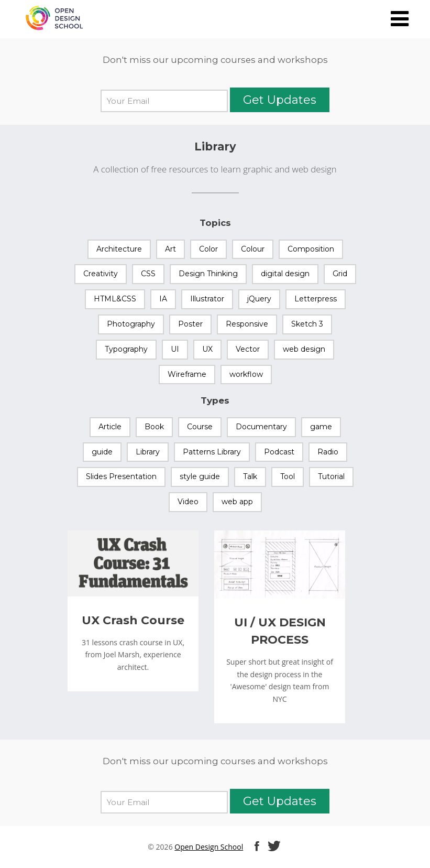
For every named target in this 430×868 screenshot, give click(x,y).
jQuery (259, 299)
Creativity (101, 274)
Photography (131, 324)
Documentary (261, 427)
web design (304, 349)
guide (102, 452)
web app (237, 502)
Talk (250, 476)
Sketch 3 (307, 324)
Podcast (279, 452)
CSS (148, 274)
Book (154, 427)
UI (175, 349)
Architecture (119, 249)
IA (163, 299)
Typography (126, 349)
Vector (248, 349)
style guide (200, 476)
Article (110, 427)
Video (188, 502)
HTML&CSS (115, 299)
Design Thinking (208, 274)
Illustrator (207, 299)
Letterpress (316, 299)
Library (148, 452)
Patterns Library (212, 452)
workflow (246, 374)
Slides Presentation (121, 476)
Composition (311, 249)
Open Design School (209, 847)
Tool (288, 476)
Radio (328, 452)
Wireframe (187, 374)
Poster (190, 324)
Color (208, 249)
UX (207, 349)
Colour (253, 249)
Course (200, 427)
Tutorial (331, 476)
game (321, 427)
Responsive (247, 324)
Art (170, 249)
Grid (340, 274)
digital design (285, 274)
